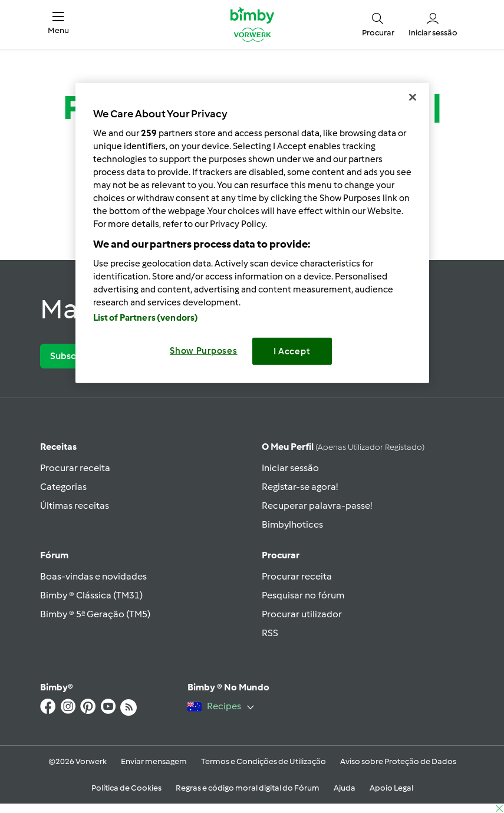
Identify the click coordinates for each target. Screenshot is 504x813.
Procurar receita (75, 468)
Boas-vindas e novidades (93, 576)
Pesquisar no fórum (303, 595)
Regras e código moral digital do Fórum (248, 788)
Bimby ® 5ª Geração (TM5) (95, 614)
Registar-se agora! (300, 487)
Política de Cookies (126, 788)
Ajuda (345, 788)
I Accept (292, 351)
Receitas (58, 447)
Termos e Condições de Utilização (263, 761)
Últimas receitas (75, 506)
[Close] (413, 97)
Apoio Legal (391, 788)
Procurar (281, 555)
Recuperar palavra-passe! (317, 506)
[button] (58, 24)
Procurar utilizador (302, 614)
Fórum (54, 555)
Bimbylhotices (292, 524)
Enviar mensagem (154, 761)
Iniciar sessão (290, 468)
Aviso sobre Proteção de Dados (398, 761)
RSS (270, 633)
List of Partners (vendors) (146, 317)
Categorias (63, 487)
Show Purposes (204, 350)
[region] (252, 233)
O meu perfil (343, 447)
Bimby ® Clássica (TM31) (91, 595)
